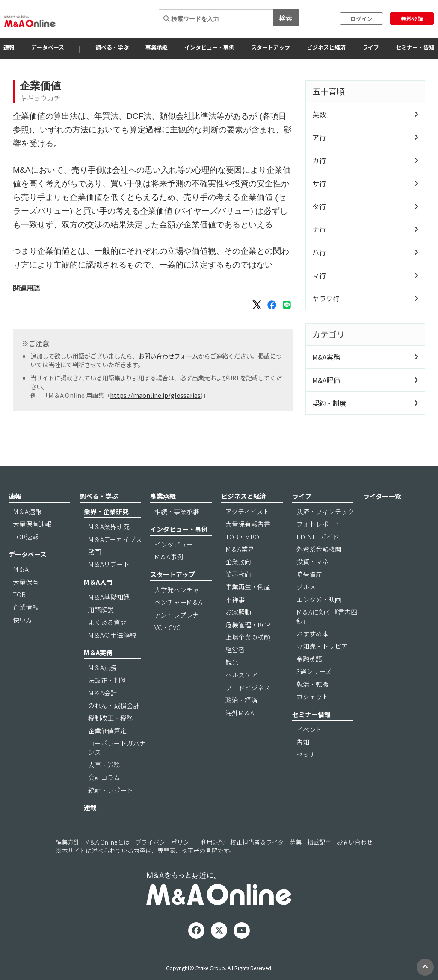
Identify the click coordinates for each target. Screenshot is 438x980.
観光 (232, 662)
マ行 (319, 275)
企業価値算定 (107, 731)
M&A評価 (326, 380)
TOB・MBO (242, 537)
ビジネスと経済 (326, 47)
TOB (19, 594)
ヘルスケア (241, 675)
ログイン (361, 19)
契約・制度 (329, 403)
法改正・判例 (107, 680)
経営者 (235, 649)
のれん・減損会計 (114, 705)
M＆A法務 (102, 667)
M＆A (21, 569)
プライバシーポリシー (165, 842)
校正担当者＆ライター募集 (266, 842)
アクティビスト (247, 511)
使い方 (22, 619)
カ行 (319, 160)
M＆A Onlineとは (107, 842)
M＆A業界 (240, 549)
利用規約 (213, 842)
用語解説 (101, 610)
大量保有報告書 (248, 524)
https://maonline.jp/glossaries (155, 395)
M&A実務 (326, 357)
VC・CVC (167, 627)
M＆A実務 (98, 652)
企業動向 (238, 561)
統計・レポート (111, 790)
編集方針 (68, 842)
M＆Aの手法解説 (112, 635)
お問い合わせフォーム (168, 356)
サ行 (319, 183)
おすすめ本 (312, 634)
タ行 (319, 206)
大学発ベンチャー (180, 590)
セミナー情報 (311, 714)
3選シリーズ (314, 671)
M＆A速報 (27, 511)
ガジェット (312, 696)
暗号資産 (309, 574)
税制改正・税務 (111, 718)
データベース (48, 47)
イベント (309, 729)
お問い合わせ (355, 842)
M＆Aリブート (109, 564)
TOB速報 (26, 537)
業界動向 (238, 574)
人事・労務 (104, 765)
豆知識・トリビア (322, 646)
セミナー (309, 755)
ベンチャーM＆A (178, 602)
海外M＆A (240, 713)
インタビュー (174, 544)
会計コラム (104, 777)
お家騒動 (238, 612)
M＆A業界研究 (109, 526)
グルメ (306, 587)
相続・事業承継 (177, 511)
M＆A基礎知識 (109, 597)
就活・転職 (312, 684)
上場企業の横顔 (248, 637)
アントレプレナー (180, 615)
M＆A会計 (102, 693)
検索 (286, 18)
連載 (90, 808)
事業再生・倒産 (248, 587)
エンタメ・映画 (319, 599)
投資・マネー (316, 561)
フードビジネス (248, 687)
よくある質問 (107, 622)
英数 (319, 114)
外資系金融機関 (319, 549)
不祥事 (235, 599)
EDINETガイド (318, 537)
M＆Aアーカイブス (115, 539)
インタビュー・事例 (209, 47)
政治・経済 (241, 700)
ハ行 (319, 252)
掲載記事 (319, 842)
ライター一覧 (382, 496)
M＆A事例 (169, 557)
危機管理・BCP (248, 625)
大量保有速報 (32, 524)
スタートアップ (271, 47)
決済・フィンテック (325, 511)
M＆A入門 (98, 582)
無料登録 (412, 19)
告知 (303, 742)
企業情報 (26, 607)
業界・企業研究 (106, 511)
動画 (95, 552)
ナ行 (319, 229)
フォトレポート (319, 524)
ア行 (319, 137)
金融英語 (309, 659)
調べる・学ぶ (112, 47)
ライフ (371, 47)
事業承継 (157, 47)
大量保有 (26, 582)
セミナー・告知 (415, 47)
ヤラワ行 (326, 298)
